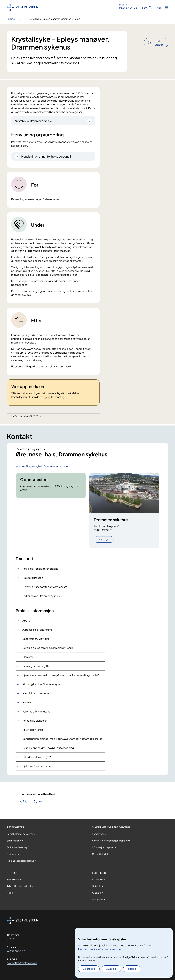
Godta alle (89, 969)
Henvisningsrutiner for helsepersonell (46, 156)
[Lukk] (167, 933)
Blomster (28, 657)
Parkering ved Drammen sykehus (41, 596)
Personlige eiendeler (35, 721)
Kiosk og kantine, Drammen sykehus (44, 684)
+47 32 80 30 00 (16, 951)
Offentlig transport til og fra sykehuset (45, 587)
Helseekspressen (33, 578)
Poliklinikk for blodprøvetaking (40, 569)
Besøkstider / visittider (36, 639)
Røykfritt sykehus (33, 730)
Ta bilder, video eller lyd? (37, 757)
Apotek (27, 621)
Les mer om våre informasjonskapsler (100, 949)
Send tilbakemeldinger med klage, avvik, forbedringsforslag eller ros (62, 739)
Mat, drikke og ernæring (36, 693)
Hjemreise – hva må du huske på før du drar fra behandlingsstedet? (61, 675)
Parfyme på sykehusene (36, 712)
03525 (10, 939)
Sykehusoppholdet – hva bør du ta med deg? (49, 748)
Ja (26, 802)
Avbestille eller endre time (37, 630)
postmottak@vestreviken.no (22, 963)
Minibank (28, 702)
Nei (40, 802)
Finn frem (104, 540)
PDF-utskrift (159, 35)
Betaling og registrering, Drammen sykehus (48, 648)
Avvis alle (111, 969)
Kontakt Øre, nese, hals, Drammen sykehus (41, 467)
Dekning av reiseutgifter (36, 666)
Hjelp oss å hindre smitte (37, 766)
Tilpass (132, 969)
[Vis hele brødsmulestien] (21, 19)
